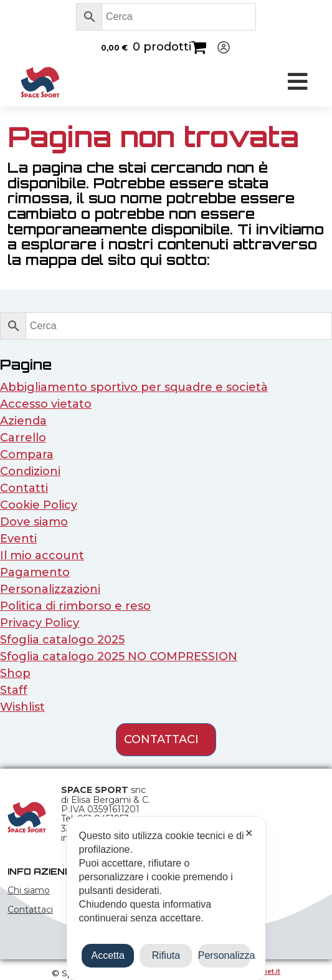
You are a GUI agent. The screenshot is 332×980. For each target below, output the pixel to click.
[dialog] (166, 898)
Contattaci (30, 910)
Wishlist (22, 707)
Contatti (24, 488)
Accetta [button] (108, 955)
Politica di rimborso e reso (75, 606)
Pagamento (35, 572)
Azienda (23, 421)
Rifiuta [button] (166, 955)
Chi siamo (29, 890)
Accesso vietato (46, 404)
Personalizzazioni (50, 589)
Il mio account (42, 555)
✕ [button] (249, 833)
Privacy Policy (40, 623)
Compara (27, 454)
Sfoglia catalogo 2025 (62, 640)
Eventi (18, 539)
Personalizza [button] (224, 955)
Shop (15, 673)
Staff (14, 690)
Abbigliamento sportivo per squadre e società (134, 387)
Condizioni (30, 471)
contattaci (161, 739)
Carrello (23, 438)
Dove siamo (34, 522)
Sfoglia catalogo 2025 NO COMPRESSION (119, 656)
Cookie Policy (39, 505)
